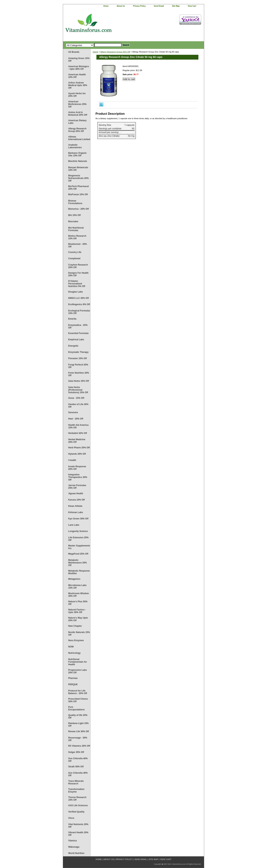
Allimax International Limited (79, 138)
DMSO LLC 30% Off (79, 298)
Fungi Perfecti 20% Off (78, 366)
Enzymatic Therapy (78, 352)
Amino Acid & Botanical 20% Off (78, 114)
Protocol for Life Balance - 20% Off (78, 692)
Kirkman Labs (76, 512)
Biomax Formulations (75, 202)
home (106, 6)
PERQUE (73, 684)
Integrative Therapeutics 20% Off (78, 477)
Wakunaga (74, 847)
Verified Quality (76, 812)
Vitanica (72, 841)
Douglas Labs (76, 292)
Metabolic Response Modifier (79, 572)
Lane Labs (74, 525)
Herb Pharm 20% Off (79, 448)
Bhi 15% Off (74, 215)
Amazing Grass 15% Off (79, 60)
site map (176, 6)
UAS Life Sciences (78, 805)
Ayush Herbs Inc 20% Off (77, 95)
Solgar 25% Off (76, 752)
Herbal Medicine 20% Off (77, 441)
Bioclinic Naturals (78, 161)
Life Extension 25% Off (78, 539)
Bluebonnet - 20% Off (78, 245)
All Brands (74, 52)
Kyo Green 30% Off (78, 519)
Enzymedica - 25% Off (78, 326)
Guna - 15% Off (76, 398)
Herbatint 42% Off (78, 433)
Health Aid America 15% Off (78, 426)
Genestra (73, 412)
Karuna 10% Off (76, 500)
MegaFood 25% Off (78, 554)
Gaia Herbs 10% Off (79, 381)
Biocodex (73, 221)
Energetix (73, 346)
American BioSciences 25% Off (77, 104)
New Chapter (75, 626)
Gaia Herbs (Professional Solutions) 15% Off (78, 390)
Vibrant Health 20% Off (78, 834)
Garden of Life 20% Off (78, 406)
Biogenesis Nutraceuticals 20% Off (78, 178)
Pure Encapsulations (76, 708)
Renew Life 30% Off (79, 731)
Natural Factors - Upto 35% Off (77, 611)
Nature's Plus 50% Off (78, 603)
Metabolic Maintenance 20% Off (78, 563)
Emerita (72, 319)
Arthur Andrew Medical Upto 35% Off (78, 85)
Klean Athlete (75, 506)
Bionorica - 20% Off (79, 209)
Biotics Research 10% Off (77, 237)
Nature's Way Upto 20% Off (78, 619)
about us (121, 6)
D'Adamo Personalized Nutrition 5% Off (77, 284)
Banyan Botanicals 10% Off (78, 169)
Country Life (75, 252)
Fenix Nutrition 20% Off (79, 374)
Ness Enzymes (76, 640)
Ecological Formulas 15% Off (79, 312)
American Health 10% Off (77, 76)
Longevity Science (78, 531)
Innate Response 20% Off (77, 468)
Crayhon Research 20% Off (78, 266)
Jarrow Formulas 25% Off (77, 487)
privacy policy (139, 6)
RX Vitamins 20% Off (79, 746)
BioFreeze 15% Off (78, 194)
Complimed (74, 258)
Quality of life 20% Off (78, 716)
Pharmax (73, 678)
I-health (72, 460)
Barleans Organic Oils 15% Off (77, 154)
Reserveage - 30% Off (78, 739)
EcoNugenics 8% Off (79, 304)
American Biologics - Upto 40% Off (79, 68)
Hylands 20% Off (77, 454)
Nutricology (74, 653)
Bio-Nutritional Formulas (76, 229)
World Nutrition (76, 853)
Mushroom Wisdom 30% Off (79, 595)
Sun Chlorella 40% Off (78, 760)
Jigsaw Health (76, 493)
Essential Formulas (78, 333)
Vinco (71, 818)
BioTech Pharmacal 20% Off (78, 188)
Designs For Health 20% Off (78, 274)
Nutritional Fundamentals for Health (78, 662)
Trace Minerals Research (76, 782)
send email (159, 6)
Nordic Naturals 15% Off (79, 634)
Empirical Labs (76, 340)
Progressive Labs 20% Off (78, 671)
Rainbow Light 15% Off (78, 725)
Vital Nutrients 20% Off (78, 826)
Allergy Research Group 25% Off (77, 130)
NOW (71, 647)
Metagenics (74, 579)
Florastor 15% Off (78, 358)
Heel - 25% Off (76, 419)
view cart (192, 6)
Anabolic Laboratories (75, 146)
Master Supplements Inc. (79, 547)
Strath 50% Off (76, 767)
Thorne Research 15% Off (77, 799)
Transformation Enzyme (76, 790)
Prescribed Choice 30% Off (78, 700)
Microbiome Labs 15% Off (77, 587)
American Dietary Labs (77, 122)
